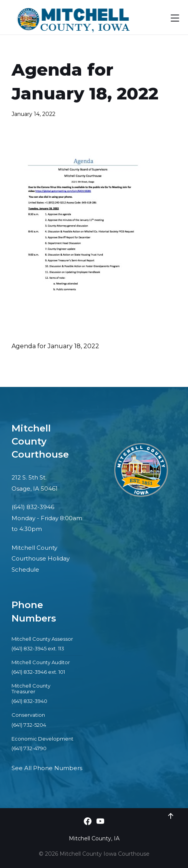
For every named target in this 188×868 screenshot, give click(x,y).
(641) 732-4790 (29, 748)
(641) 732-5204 (29, 725)
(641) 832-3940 (29, 701)
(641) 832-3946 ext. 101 (38, 672)
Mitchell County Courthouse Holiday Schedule (41, 559)
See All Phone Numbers (47, 768)
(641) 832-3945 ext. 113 (38, 648)
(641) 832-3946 (33, 507)
